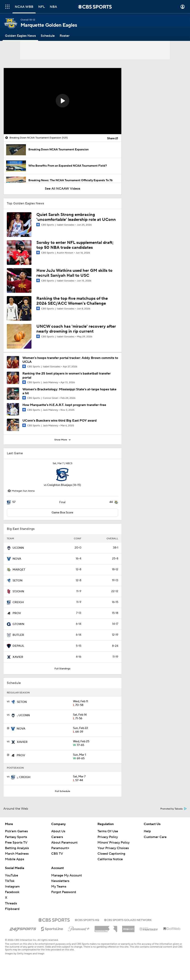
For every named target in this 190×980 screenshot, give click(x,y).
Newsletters (60, 881)
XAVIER (18, 657)
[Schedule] (48, 36)
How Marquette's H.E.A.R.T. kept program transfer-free (64, 405)
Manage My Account (67, 875)
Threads (11, 903)
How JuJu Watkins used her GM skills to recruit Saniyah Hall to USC (74, 273)
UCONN (18, 548)
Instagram (12, 887)
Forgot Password (64, 892)
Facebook (12, 892)
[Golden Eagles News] (20, 36)
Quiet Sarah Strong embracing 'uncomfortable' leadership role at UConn (76, 217)
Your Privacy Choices (113, 848)
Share (111, 138)
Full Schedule (63, 791)
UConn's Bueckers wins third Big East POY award (60, 421)
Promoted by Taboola (174, 809)
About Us (58, 831)
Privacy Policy (108, 837)
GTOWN (18, 624)
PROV (17, 613)
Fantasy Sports (16, 837)
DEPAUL (18, 646)
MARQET (19, 570)
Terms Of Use (108, 831)
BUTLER (18, 635)
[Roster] (65, 36)
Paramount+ (60, 848)
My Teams (59, 887)
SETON (17, 581)
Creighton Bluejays (60, 485)
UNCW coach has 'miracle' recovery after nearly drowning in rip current (76, 329)
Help (147, 831)
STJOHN (18, 591)
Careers (57, 837)
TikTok (10, 881)
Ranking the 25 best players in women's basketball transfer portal (67, 375)
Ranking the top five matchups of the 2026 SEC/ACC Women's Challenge (72, 301)
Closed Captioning (111, 854)
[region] (63, 101)
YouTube (12, 875)
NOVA (17, 559)
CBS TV (57, 854)
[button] (63, 101)
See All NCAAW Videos (63, 189)
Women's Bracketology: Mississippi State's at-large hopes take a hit (69, 391)
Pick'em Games (16, 831)
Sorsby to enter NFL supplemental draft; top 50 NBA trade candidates (75, 245)
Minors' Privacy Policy (114, 843)
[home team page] (63, 475)
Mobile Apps (14, 859)
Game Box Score (62, 513)
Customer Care (155, 837)
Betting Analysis (17, 848)
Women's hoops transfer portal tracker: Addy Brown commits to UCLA (70, 360)
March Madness (17, 854)
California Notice (110, 859)
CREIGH (18, 602)
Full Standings (62, 669)
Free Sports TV (16, 843)
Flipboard (12, 909)
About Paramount (64, 843)
